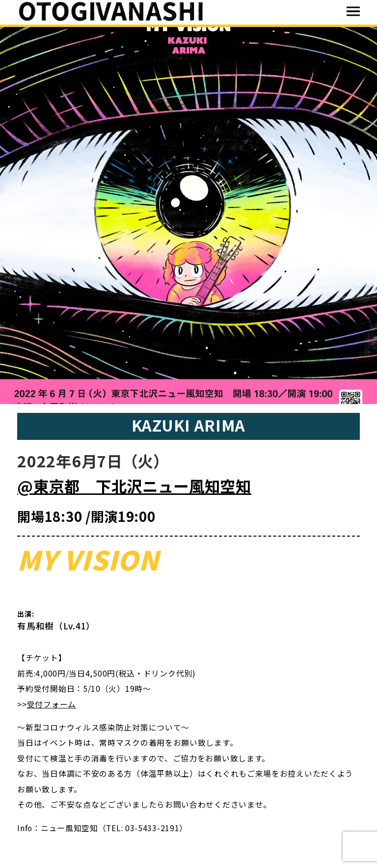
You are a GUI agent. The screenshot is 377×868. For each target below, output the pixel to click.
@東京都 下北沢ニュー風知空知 (134, 486)
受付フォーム (52, 704)
